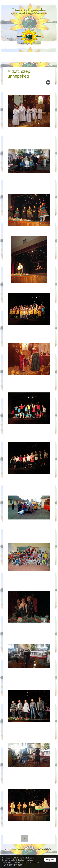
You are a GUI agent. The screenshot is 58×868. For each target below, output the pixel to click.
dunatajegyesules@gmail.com (24, 849)
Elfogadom (50, 860)
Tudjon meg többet (12, 865)
